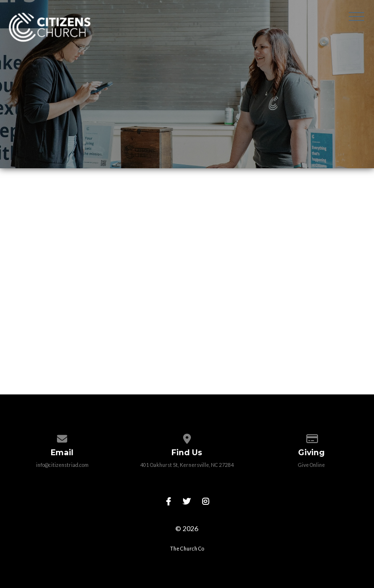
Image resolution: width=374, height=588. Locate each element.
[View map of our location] (187, 437)
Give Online (311, 465)
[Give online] (311, 437)
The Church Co (187, 549)
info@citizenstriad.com (62, 465)
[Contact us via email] (62, 437)
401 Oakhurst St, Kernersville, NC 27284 (187, 465)
